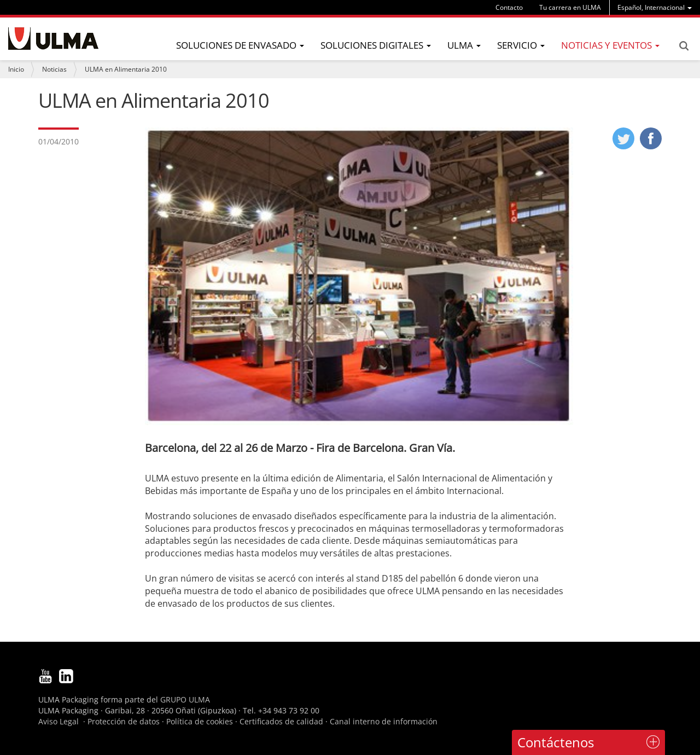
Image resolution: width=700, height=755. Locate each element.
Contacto (509, 7)
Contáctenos (556, 742)
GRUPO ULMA (185, 699)
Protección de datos (124, 721)
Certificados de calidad (281, 721)
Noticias (54, 69)
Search (684, 46)
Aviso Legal (59, 721)
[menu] (655, 7)
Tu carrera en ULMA (570, 7)
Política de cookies (200, 721)
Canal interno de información (384, 721)
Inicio (16, 69)
